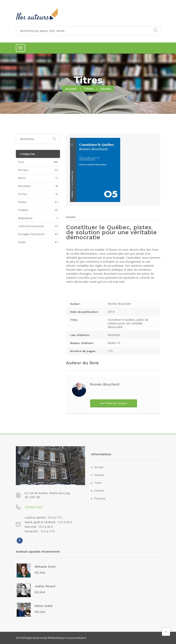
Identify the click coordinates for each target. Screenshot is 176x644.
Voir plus (40, 572)
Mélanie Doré (45, 567)
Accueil (71, 89)
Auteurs (99, 475)
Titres (88, 89)
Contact (99, 491)
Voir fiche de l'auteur (114, 403)
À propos (100, 498)
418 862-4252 (34, 507)
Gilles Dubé (44, 606)
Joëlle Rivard (45, 586)
